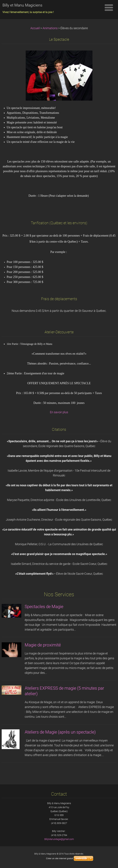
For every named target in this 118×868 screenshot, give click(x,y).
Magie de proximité (43, 645)
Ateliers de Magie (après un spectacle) (60, 732)
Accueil (35, 28)
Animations (50, 28)
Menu (109, 8)
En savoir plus (59, 412)
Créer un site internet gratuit (60, 858)
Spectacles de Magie (44, 607)
